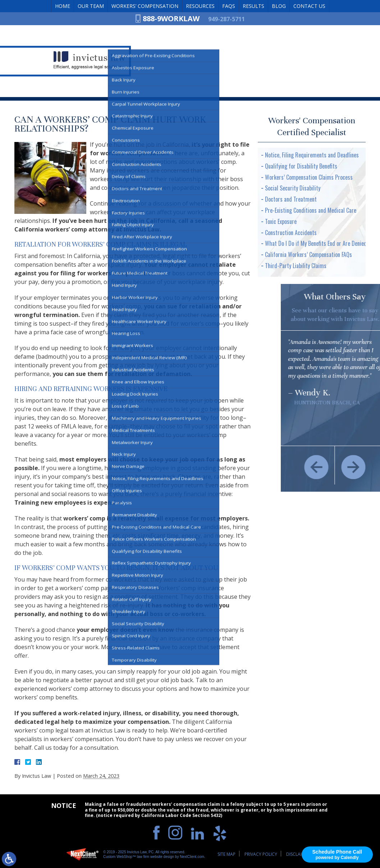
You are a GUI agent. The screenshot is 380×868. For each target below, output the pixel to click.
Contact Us (309, 6)
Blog (279, 6)
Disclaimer (298, 854)
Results (253, 6)
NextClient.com (192, 857)
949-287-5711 (226, 19)
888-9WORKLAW (171, 19)
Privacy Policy (261, 854)
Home (63, 6)
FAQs (229, 6)
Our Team (91, 6)
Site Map (226, 854)
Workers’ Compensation (145, 6)
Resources (200, 6)
